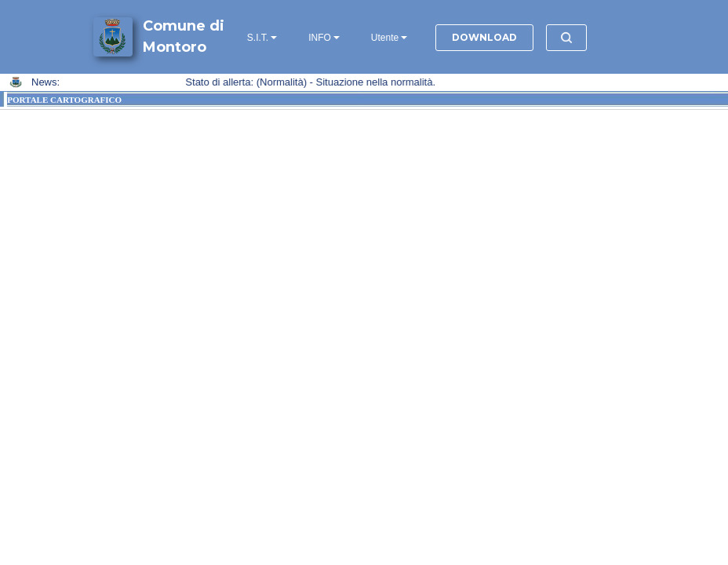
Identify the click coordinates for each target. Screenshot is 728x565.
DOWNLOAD (484, 37)
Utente (385, 38)
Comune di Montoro (184, 36)
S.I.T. (258, 38)
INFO (320, 38)
